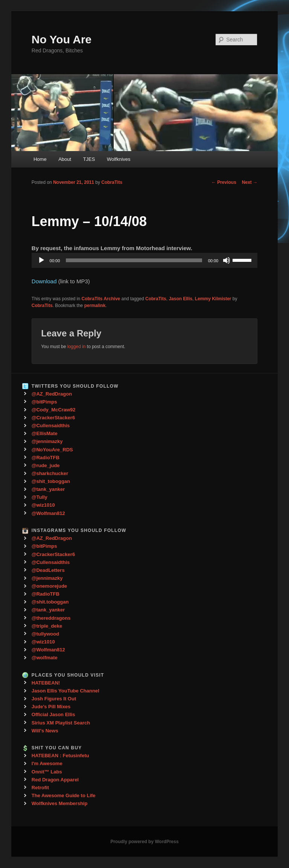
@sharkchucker (50, 473)
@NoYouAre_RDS (52, 450)
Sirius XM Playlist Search (61, 723)
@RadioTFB (46, 458)
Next (250, 182)
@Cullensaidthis (51, 426)
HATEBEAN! (46, 683)
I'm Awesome (47, 763)
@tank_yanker (48, 489)
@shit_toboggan (51, 481)
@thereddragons (51, 618)
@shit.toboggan (50, 602)
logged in (77, 347)
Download (44, 281)
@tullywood (45, 634)
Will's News (45, 731)
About (65, 159)
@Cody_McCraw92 (54, 410)
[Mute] (227, 260)
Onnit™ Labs (47, 772)
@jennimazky (47, 441)
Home (40, 159)
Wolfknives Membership (60, 803)
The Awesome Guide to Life (64, 795)
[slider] (134, 260)
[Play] (41, 260)
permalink (95, 306)
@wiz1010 (43, 505)
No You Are (62, 39)
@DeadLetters (48, 570)
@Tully (40, 497)
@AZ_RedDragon (52, 394)
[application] (144, 260)
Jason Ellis (180, 299)
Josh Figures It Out (54, 699)
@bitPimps (44, 402)
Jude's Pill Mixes (51, 707)
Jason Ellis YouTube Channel (65, 691)
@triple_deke (47, 626)
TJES (89, 159)
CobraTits (112, 182)
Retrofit (40, 788)
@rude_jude (46, 465)
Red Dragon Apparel (55, 780)
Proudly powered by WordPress (144, 842)
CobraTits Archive (101, 299)
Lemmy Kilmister (213, 299)
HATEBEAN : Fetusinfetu (60, 756)
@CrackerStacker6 (53, 418)
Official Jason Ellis (53, 714)
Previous (224, 182)
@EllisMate (45, 433)
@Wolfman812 (48, 513)
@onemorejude (49, 586)
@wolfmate (45, 658)
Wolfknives (119, 159)
